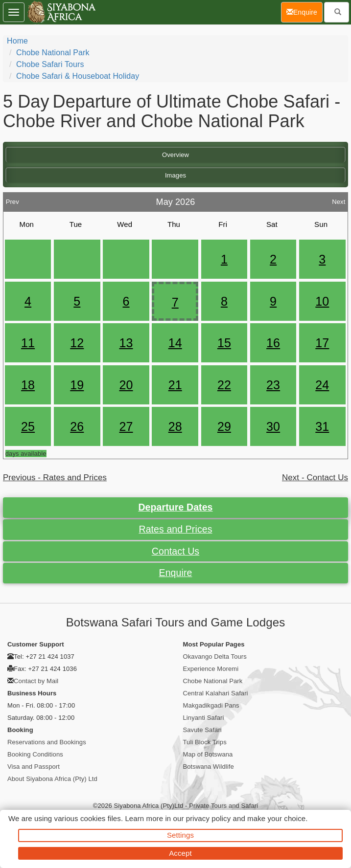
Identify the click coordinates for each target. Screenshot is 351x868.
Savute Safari (202, 730)
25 (28, 426)
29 (224, 426)
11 (28, 343)
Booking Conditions (35, 754)
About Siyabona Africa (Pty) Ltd (52, 779)
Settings (180, 835)
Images (175, 175)
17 (322, 343)
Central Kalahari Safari (216, 693)
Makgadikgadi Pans (211, 705)
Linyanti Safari (204, 718)
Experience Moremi (211, 669)
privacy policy (208, 818)
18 (28, 385)
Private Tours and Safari (223, 806)
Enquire (176, 573)
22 (224, 385)
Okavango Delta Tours (215, 657)
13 (126, 343)
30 (273, 426)
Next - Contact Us (315, 478)
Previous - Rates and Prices (55, 478)
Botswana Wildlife (209, 767)
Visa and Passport (34, 767)
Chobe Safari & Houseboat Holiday (78, 76)
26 (77, 426)
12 (77, 343)
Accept (180, 853)
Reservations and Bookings (47, 742)
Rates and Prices (175, 529)
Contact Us (175, 551)
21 (175, 385)
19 (77, 385)
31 (322, 426)
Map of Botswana (208, 754)
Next (339, 199)
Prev (12, 199)
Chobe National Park (53, 53)
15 (224, 343)
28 (175, 426)
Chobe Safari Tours (50, 64)
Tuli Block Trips (205, 742)
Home (17, 41)
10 (322, 301)
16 (273, 343)
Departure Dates (175, 507)
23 (273, 385)
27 (126, 426)
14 (175, 343)
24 (322, 385)
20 (126, 385)
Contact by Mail (36, 681)
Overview (175, 155)
